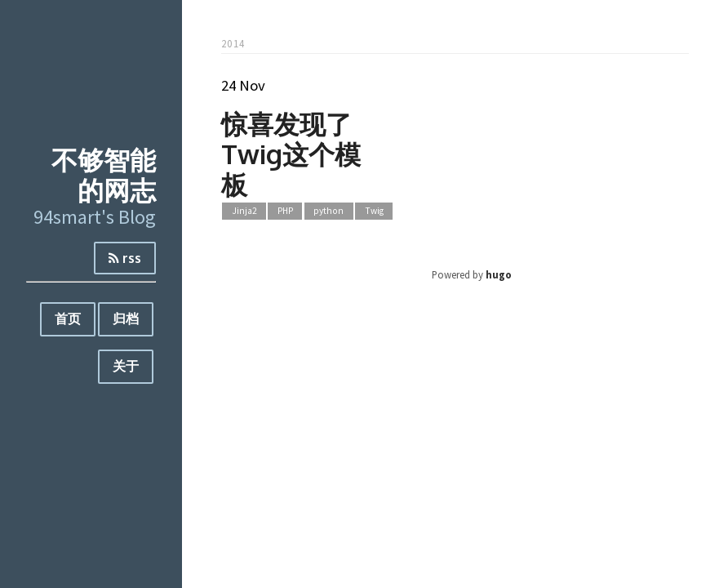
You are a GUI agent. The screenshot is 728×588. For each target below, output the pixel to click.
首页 (68, 318)
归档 (126, 318)
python (328, 211)
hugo (499, 274)
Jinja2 (244, 211)
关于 (126, 366)
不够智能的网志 (104, 175)
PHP (285, 211)
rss (125, 258)
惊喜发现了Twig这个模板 (291, 154)
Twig (374, 211)
